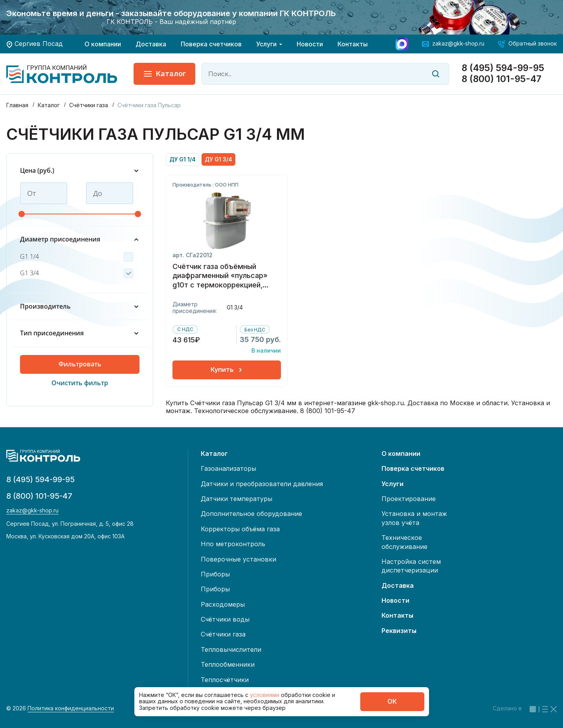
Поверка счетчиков (211, 44)
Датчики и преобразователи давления (262, 484)
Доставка (151, 44)
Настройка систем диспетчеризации (411, 566)
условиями (265, 695)
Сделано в (525, 708)
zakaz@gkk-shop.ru (458, 43)
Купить (227, 369)
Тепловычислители (231, 649)
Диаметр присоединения (80, 239)
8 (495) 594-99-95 (503, 68)
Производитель (80, 306)
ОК (392, 701)
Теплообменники (228, 664)
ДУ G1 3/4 (218, 159)
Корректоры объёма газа (240, 529)
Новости (310, 44)
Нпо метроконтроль (233, 544)
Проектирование (409, 499)
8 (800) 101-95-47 (502, 79)
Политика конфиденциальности (71, 708)
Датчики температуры (237, 499)
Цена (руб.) (80, 171)
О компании (103, 44)
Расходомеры (223, 604)
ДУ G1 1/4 (182, 159)
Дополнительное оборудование (251, 514)
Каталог (164, 74)
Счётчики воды (225, 619)
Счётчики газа (223, 634)
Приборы (215, 574)
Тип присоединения (80, 333)
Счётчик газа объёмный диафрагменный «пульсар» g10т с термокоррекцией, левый (220, 276)
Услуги (266, 44)
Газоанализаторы (228, 468)
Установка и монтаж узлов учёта (414, 518)
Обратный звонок (533, 43)
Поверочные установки (238, 559)
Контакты (353, 44)
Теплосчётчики (225, 680)
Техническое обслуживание (404, 542)
